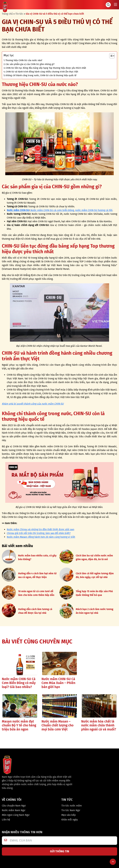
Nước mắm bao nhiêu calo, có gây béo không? (37, 557)
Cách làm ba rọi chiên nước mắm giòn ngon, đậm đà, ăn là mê (94, 557)
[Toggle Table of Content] (110, 56)
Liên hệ (6, 820)
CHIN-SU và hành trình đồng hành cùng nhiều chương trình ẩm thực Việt (42, 72)
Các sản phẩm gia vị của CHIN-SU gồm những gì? (30, 64)
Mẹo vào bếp (69, 815)
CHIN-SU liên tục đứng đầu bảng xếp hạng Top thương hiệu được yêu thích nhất (46, 68)
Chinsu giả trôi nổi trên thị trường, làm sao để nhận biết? (39, 533)
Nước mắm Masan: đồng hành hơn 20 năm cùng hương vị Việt (41, 537)
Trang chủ (7, 14)
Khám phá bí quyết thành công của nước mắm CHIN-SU (33, 404)
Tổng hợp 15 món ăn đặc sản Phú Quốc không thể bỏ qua (94, 593)
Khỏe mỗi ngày (70, 820)
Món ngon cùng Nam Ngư (16, 815)
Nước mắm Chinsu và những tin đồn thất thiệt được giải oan (41, 529)
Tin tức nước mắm (72, 806)
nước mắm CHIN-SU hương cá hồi (94, 210)
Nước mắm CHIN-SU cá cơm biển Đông (52, 210)
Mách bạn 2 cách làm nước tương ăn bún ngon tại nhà (95, 611)
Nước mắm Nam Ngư (14, 810)
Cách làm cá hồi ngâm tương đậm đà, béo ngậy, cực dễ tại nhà (95, 575)
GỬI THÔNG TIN (60, 851)
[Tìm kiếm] (108, 5)
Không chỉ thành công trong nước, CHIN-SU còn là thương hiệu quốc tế (41, 75)
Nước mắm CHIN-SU (18, 210)
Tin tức (19, 14)
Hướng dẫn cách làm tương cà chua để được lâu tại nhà (35, 611)
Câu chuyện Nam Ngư (14, 806)
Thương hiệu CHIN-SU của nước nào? (24, 60)
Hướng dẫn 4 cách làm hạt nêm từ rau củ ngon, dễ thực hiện (37, 575)
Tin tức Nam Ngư (71, 810)
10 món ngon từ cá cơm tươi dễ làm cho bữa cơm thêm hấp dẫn (36, 593)
